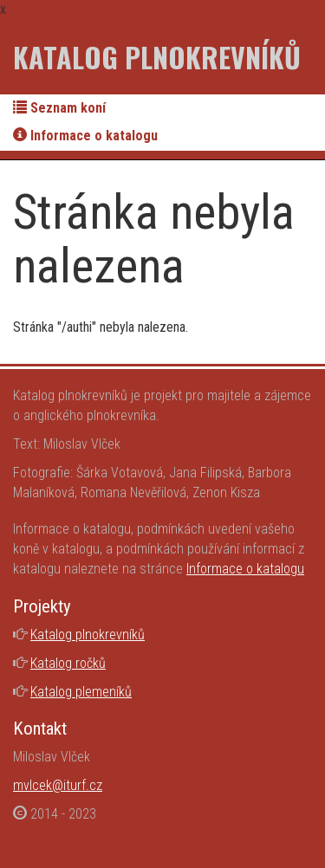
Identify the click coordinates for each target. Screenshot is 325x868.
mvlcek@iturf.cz (58, 785)
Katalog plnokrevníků (157, 57)
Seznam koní (59, 108)
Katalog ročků (68, 663)
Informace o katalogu (85, 136)
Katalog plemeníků (81, 692)
